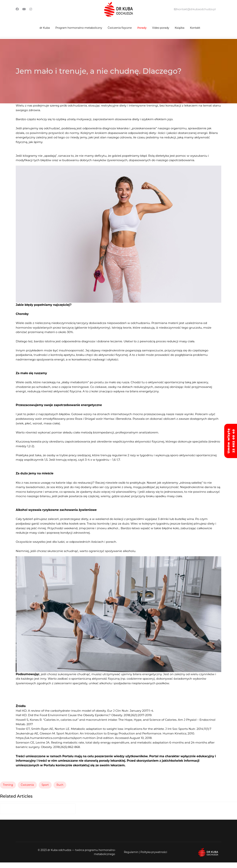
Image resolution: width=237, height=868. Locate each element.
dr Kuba (45, 28)
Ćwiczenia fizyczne (120, 28)
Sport (45, 791)
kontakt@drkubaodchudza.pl (196, 9)
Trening (8, 791)
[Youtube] (24, 9)
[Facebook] (17, 9)
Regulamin (131, 858)
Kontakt (195, 28)
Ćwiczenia (27, 791)
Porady (142, 28)
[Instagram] (31, 9)
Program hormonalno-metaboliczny (79, 28)
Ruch (60, 791)
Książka (180, 28)
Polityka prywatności (154, 858)
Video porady (161, 28)
